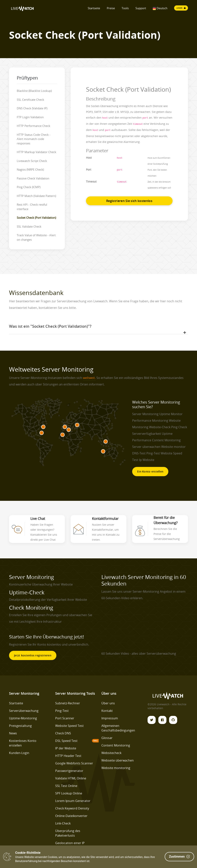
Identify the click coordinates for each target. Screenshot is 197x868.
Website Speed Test (69, 726)
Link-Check (63, 823)
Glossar (107, 738)
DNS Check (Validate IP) (32, 108)
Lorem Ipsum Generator (73, 801)
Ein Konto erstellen (150, 471)
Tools (125, 8)
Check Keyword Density (72, 808)
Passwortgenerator (69, 771)
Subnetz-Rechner (68, 703)
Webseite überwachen (118, 760)
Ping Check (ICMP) (29, 187)
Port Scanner (65, 718)
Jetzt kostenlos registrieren (33, 655)
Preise (111, 8)
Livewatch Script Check (32, 161)
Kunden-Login (19, 753)
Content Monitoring (116, 745)
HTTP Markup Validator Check (36, 152)
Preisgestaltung (20, 726)
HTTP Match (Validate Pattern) (36, 196)
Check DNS (63, 733)
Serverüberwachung (24, 711)
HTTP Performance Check (33, 126)
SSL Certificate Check (30, 100)
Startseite (94, 8)
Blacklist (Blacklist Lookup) (34, 91)
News (13, 733)
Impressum (110, 718)
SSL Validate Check (29, 226)
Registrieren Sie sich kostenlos (129, 201)
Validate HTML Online (71, 778)
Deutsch (160, 8)
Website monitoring (116, 768)
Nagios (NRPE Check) (30, 169)
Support (141, 8)
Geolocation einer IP (70, 843)
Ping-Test (62, 711)
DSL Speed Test (66, 741)
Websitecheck (111, 753)
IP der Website (66, 748)
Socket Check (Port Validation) (36, 218)
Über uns (108, 703)
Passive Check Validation (33, 178)
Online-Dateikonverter (71, 816)
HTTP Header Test (68, 756)
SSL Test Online (66, 786)
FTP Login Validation (30, 117)
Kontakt (107, 711)
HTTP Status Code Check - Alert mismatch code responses (34, 139)
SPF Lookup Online (69, 793)
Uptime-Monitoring (23, 718)
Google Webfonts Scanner (74, 763)
